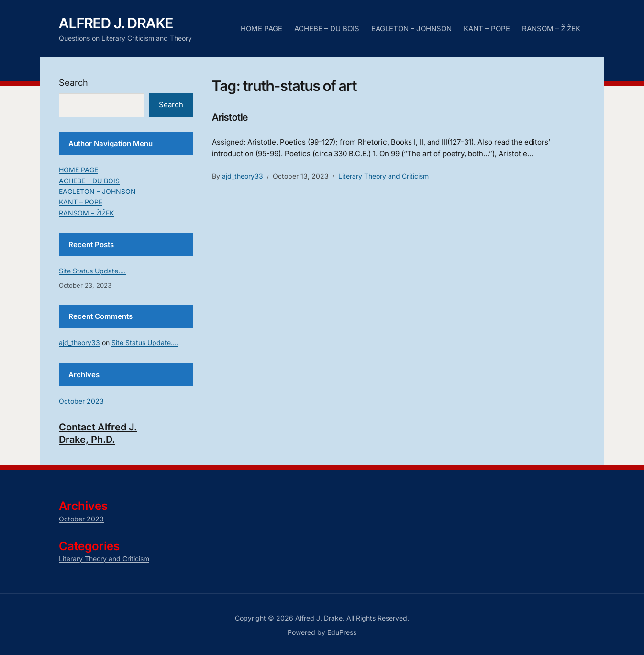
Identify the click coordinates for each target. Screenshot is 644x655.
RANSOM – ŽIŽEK (551, 28)
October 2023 (81, 401)
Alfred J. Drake (116, 23)
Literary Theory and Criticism (383, 176)
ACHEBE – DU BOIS (327, 28)
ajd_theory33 (243, 176)
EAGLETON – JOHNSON (411, 28)
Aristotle (230, 117)
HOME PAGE (261, 28)
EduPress (342, 632)
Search (73, 83)
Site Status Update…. (92, 271)
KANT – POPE (487, 28)
